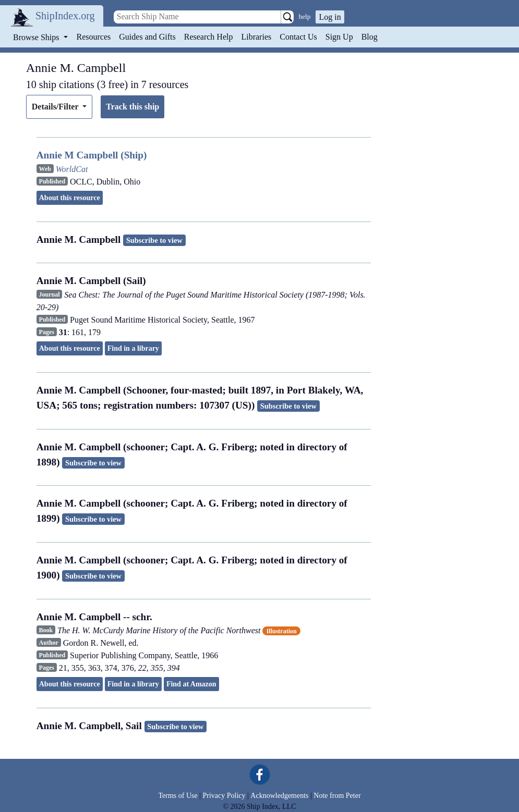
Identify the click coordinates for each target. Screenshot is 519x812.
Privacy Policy (224, 796)
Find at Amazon (191, 684)
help (305, 16)
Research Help (209, 37)
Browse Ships (37, 37)
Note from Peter (337, 796)
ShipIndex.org (65, 16)
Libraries (256, 37)
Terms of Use (178, 796)
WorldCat (72, 169)
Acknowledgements (279, 796)
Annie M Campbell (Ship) (92, 155)
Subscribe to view (154, 240)
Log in (330, 17)
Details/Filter (56, 107)
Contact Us (298, 37)
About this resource (70, 198)
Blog (370, 37)
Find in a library (133, 348)
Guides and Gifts (147, 37)
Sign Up (339, 37)
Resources (94, 37)
